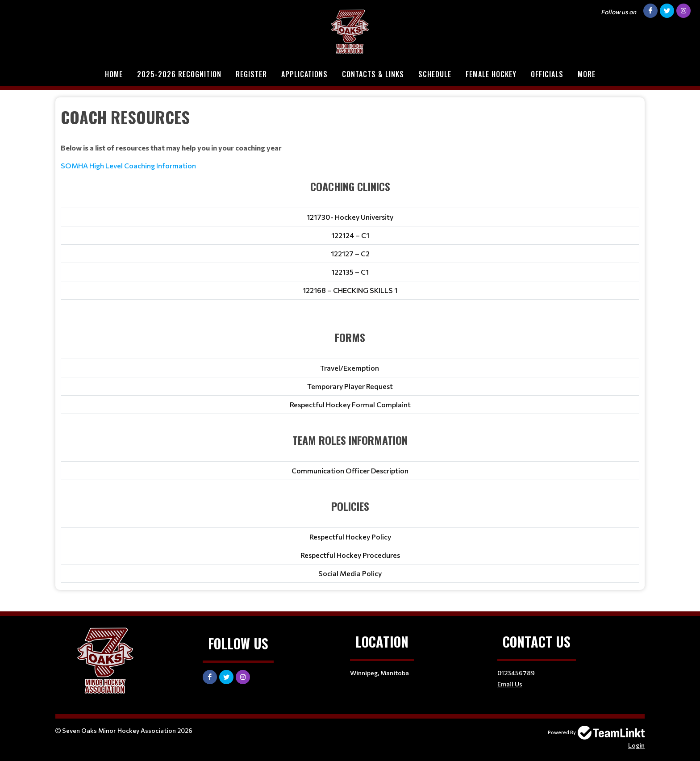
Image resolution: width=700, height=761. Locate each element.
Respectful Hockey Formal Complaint (350, 404)
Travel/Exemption (350, 368)
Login (636, 745)
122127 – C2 (350, 253)
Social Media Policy (350, 573)
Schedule (435, 74)
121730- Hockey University (350, 217)
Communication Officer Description (350, 470)
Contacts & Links (373, 74)
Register (251, 74)
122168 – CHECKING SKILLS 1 (350, 290)
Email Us (510, 684)
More (587, 74)
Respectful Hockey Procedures (350, 555)
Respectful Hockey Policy (350, 537)
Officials (547, 74)
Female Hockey (491, 74)
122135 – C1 (350, 272)
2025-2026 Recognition (179, 74)
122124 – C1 (350, 235)
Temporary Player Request (350, 386)
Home (114, 74)
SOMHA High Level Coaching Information (128, 165)
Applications (304, 74)
